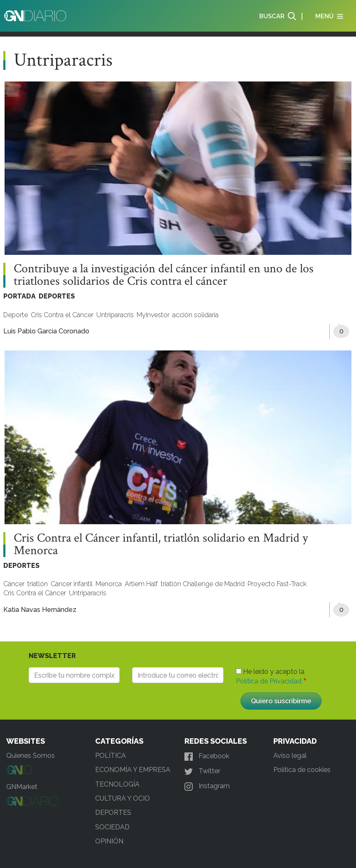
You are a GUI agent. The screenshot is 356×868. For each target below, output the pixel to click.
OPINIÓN (109, 841)
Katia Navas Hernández (40, 610)
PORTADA (20, 296)
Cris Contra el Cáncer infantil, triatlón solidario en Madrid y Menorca (161, 545)
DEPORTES (57, 296)
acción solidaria (195, 315)
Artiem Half (141, 584)
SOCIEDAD (112, 827)
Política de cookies (302, 770)
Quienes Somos (31, 756)
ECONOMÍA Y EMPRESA (133, 770)
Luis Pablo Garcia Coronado (46, 331)
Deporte (16, 315)
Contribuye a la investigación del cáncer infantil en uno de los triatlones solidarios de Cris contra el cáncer (164, 275)
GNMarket (22, 787)
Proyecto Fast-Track (277, 584)
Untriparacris (115, 315)
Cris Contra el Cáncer (62, 315)
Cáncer (14, 584)
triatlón (38, 584)
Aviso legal (290, 756)
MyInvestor (153, 315)
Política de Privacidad (269, 681)
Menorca (109, 584)
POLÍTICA (110, 756)
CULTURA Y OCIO (123, 798)
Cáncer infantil (72, 584)
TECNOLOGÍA (117, 784)
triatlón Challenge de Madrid (203, 584)
